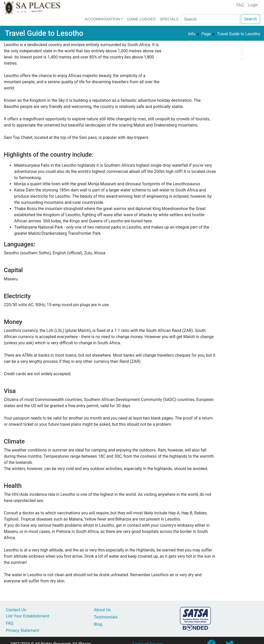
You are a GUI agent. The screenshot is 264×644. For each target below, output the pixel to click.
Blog (98, 624)
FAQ (240, 5)
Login (253, 5)
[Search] (210, 19)
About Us (102, 610)
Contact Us (16, 610)
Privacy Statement (23, 630)
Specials (169, 19)
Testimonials (106, 617)
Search (250, 19)
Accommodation (102, 19)
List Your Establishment (28, 616)
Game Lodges (141, 19)
